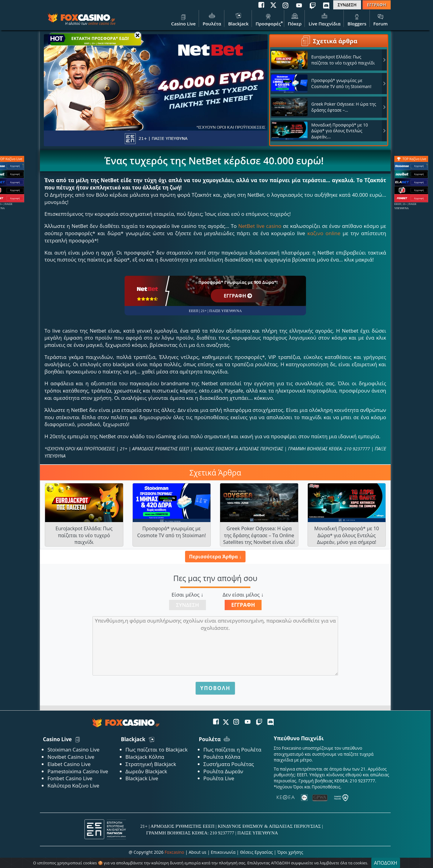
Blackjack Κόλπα (145, 757)
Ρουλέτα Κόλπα (222, 757)
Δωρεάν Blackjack (146, 771)
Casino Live (183, 19)
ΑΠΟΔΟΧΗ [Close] (386, 863)
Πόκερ (295, 19)
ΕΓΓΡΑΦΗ (377, 5)
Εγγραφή (243, 605)
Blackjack (238, 19)
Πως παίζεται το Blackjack (157, 750)
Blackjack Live (142, 778)
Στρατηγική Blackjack (151, 764)
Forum (381, 19)
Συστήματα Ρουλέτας (229, 764)
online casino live (102, 23)
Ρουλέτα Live (219, 778)
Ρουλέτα (212, 19)
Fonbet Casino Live (70, 778)
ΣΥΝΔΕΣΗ (347, 5)
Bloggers (357, 19)
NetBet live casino (260, 226)
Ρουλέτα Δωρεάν (223, 771)
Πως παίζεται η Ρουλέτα (233, 750)
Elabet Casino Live (69, 764)
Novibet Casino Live (71, 757)
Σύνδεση (187, 605)
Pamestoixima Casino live (78, 771)
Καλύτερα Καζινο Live (73, 786)
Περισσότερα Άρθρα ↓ (215, 557)
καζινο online (324, 233)
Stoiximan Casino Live (73, 750)
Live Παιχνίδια (324, 19)
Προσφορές (268, 19)
